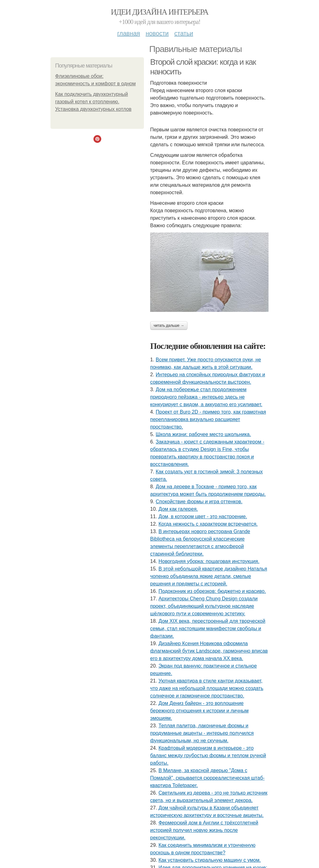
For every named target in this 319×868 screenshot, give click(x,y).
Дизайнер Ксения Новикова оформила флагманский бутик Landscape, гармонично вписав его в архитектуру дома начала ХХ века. (209, 651)
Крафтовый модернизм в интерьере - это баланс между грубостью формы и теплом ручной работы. (208, 755)
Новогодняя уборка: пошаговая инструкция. (209, 561)
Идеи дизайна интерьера (160, 12)
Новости (157, 33)
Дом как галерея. (178, 509)
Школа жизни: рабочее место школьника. (203, 434)
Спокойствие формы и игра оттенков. (199, 502)
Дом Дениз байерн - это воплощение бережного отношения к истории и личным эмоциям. (199, 711)
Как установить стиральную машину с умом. (210, 860)
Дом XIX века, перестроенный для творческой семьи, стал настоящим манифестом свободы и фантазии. (208, 629)
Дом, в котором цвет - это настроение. (203, 516)
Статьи (183, 33)
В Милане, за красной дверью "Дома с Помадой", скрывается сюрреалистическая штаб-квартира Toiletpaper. (207, 778)
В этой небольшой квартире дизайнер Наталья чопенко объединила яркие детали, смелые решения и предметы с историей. (209, 576)
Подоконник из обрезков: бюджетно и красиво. (212, 591)
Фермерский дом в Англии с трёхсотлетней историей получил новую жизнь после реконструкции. (204, 830)
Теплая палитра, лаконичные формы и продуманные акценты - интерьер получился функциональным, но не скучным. (202, 733)
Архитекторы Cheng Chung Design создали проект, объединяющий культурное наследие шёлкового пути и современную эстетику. (204, 606)
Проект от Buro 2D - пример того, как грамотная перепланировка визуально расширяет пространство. (208, 419)
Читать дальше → (169, 326)
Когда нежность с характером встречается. (208, 524)
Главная (129, 33)
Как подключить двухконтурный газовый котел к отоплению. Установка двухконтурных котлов (93, 102)
